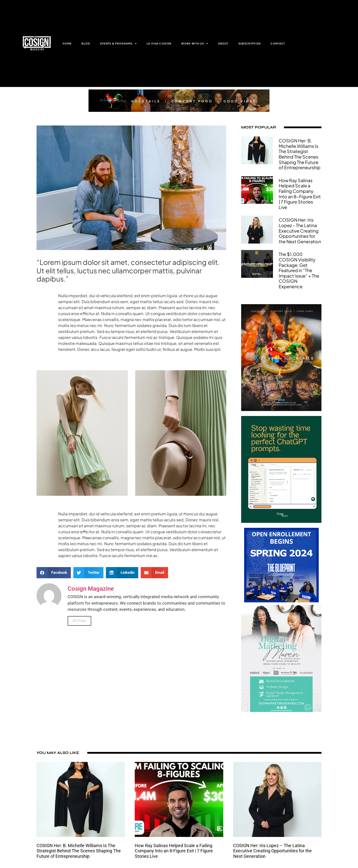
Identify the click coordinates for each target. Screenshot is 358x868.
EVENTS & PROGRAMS (118, 43)
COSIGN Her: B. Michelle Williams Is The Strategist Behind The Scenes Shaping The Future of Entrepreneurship (300, 154)
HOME (67, 43)
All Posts (79, 621)
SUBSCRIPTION (250, 43)
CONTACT (278, 43)
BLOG (86, 43)
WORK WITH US (195, 43)
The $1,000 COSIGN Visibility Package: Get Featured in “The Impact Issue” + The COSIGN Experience (299, 270)
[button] (54, 573)
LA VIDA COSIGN (159, 43)
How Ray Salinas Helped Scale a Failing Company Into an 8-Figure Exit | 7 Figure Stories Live (300, 194)
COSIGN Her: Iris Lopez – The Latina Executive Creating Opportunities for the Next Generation (300, 230)
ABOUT (223, 43)
